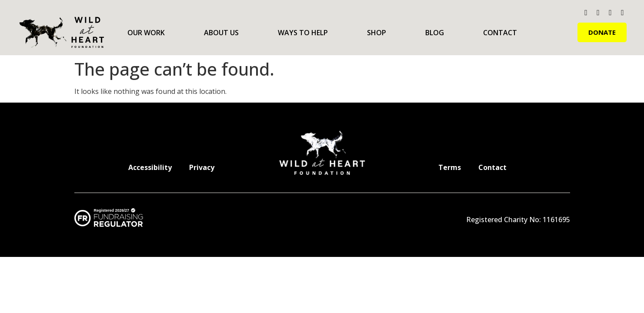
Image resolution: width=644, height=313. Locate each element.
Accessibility (150, 167)
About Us (221, 33)
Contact (500, 33)
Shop (377, 33)
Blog (435, 33)
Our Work (146, 33)
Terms (450, 167)
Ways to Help (303, 33)
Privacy (202, 167)
